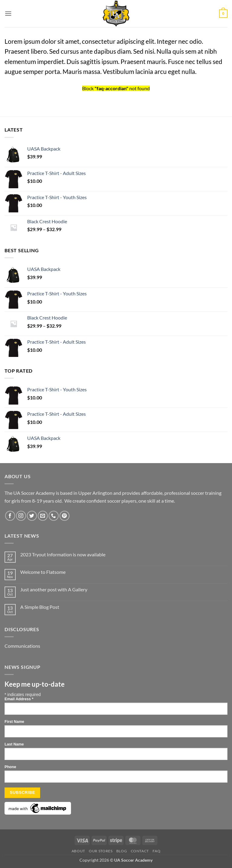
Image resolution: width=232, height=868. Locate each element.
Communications (22, 646)
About (78, 851)
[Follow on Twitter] (32, 516)
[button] (8, 13)
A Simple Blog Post (40, 607)
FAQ (156, 851)
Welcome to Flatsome (43, 572)
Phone (10, 767)
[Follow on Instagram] (21, 516)
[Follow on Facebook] (10, 516)
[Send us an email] (43, 516)
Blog (122, 851)
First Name (14, 722)
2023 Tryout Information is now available (63, 554)
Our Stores (101, 851)
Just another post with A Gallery (54, 589)
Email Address (19, 699)
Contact (140, 851)
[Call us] (54, 516)
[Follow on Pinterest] (64, 516)
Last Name (14, 744)
